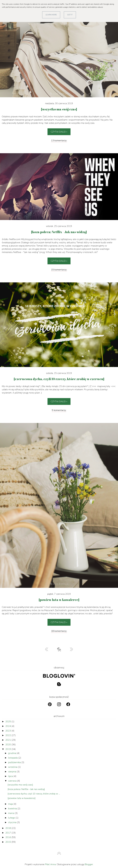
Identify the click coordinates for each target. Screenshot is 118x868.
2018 (8, 828)
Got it (70, 15)
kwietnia (13, 809)
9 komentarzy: (59, 410)
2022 (8, 735)
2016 (8, 837)
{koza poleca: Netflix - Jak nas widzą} (26, 789)
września (13, 767)
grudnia (12, 753)
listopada (13, 758)
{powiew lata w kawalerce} (22, 798)
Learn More (51, 15)
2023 (8, 731)
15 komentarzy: (59, 270)
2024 (8, 726)
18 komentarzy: (59, 631)
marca (12, 813)
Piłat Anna (50, 864)
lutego (12, 818)
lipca (11, 776)
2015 (8, 842)
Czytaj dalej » (59, 132)
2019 (8, 749)
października (15, 762)
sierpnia (12, 772)
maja (11, 804)
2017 (8, 833)
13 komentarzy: (59, 141)
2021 (8, 740)
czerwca (13, 781)
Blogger (89, 864)
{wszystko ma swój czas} (20, 785)
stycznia (13, 822)
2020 (8, 745)
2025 (8, 722)
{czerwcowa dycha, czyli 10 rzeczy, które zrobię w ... (34, 794)
